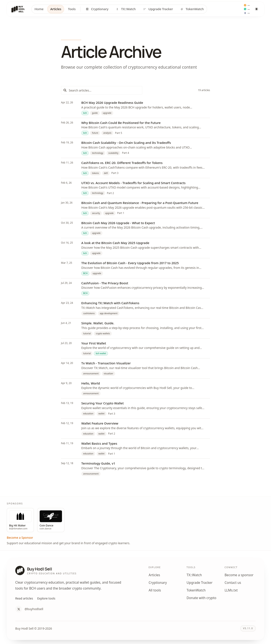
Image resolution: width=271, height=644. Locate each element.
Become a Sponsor (20, 538)
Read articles (24, 598)
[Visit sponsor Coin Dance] (51, 520)
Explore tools (46, 598)
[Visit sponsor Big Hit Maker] (20, 520)
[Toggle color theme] (257, 9)
